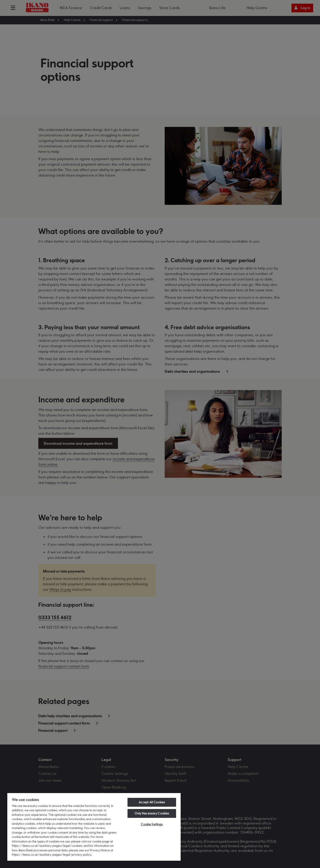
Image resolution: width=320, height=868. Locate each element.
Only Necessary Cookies (152, 813)
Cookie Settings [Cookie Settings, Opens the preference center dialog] (152, 824)
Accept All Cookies (152, 802)
